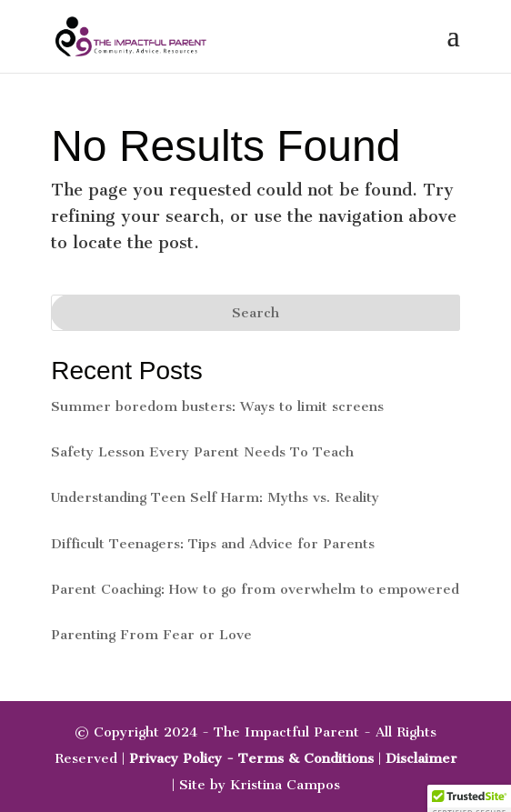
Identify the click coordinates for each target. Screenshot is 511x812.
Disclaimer (421, 758)
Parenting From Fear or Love (151, 635)
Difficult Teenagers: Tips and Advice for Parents (213, 544)
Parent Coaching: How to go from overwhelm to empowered (255, 589)
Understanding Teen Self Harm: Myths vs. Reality (215, 497)
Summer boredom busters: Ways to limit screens (217, 406)
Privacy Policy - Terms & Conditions (251, 758)
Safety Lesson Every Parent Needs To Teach (202, 452)
